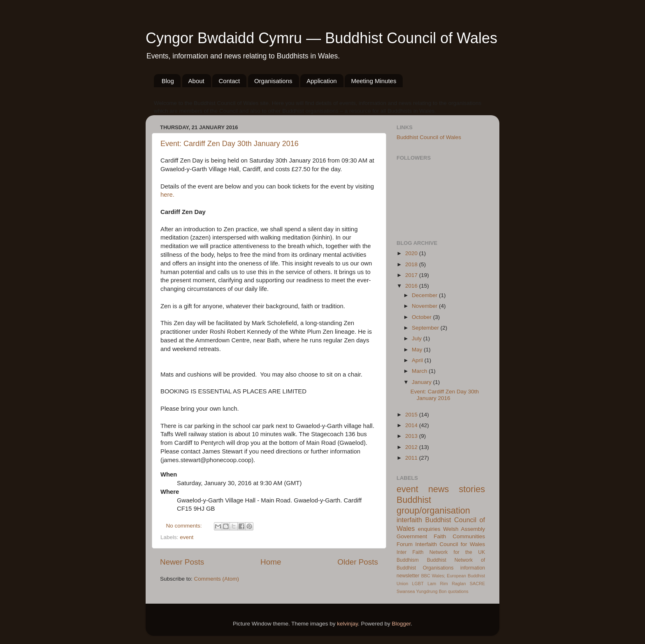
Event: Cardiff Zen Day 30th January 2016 (230, 144)
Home (271, 562)
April (418, 360)
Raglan (459, 584)
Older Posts (358, 562)
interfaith (409, 520)
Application (321, 81)
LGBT (418, 584)
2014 (412, 425)
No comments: (185, 526)
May (418, 350)
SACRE (477, 584)
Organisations (273, 81)
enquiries (429, 529)
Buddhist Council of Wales (429, 137)
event (187, 537)
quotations (458, 591)
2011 (412, 458)
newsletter (408, 576)
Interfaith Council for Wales (450, 544)
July (418, 338)
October (422, 317)
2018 (412, 264)
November (425, 306)
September (426, 328)
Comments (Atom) (217, 579)
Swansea (406, 591)
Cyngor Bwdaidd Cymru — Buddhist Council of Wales (321, 38)
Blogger (401, 624)
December (425, 295)
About (196, 81)
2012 (412, 447)
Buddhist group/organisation (433, 505)
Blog (168, 81)
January (422, 382)
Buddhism (408, 560)
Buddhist (437, 560)
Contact (229, 81)
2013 (412, 436)
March (420, 371)
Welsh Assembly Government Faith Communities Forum (441, 537)
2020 (412, 253)
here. (167, 195)
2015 (412, 415)
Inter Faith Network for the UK (441, 552)
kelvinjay (347, 624)
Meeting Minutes (374, 81)
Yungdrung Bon (431, 591)
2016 (412, 286)
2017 (412, 275)
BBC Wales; (433, 576)
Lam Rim (438, 584)
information (473, 568)
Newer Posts (182, 562)
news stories (457, 489)
